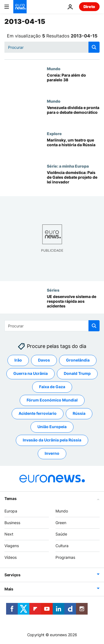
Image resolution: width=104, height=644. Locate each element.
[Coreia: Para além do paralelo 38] (73, 83)
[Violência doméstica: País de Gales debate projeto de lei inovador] (73, 180)
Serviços (12, 575)
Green (61, 522)
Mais (9, 589)
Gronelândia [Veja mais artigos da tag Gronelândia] (78, 360)
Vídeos (11, 557)
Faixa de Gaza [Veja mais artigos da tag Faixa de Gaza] (52, 387)
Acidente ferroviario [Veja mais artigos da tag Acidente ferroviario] (38, 413)
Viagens (12, 546)
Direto (89, 7)
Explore (54, 133)
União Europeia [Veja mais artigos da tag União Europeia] (52, 427)
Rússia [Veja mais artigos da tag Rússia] (79, 413)
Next (9, 534)
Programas (65, 557)
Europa (11, 511)
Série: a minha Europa (68, 166)
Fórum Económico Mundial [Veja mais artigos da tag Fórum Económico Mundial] (52, 400)
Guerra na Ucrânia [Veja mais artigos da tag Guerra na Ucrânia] (31, 373)
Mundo (54, 69)
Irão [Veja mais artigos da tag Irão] (18, 360)
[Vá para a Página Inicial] (20, 7)
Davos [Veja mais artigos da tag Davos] (44, 360)
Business (12, 522)
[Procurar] (52, 47)
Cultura (62, 546)
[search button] (94, 47)
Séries (53, 290)
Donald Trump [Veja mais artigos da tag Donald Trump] (77, 373)
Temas (11, 498)
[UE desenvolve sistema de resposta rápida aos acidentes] (73, 304)
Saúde (61, 534)
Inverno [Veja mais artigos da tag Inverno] (52, 453)
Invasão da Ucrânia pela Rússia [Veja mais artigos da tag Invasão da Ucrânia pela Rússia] (52, 440)
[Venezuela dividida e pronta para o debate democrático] (73, 115)
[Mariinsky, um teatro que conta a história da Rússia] (73, 147)
